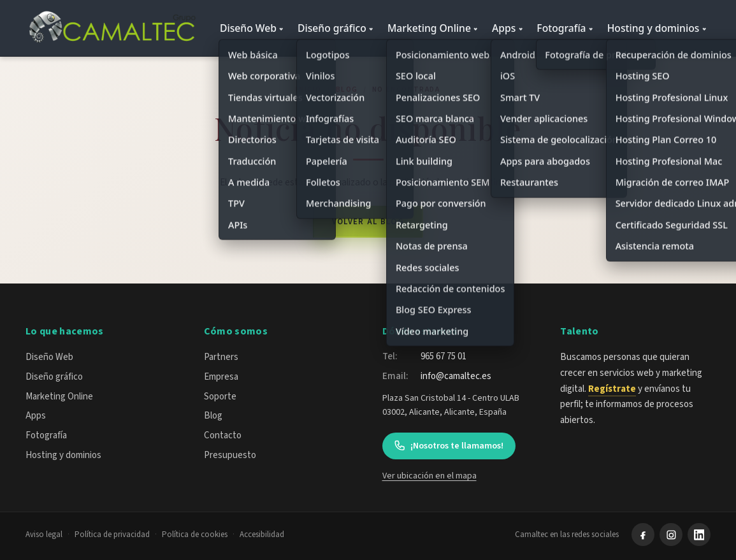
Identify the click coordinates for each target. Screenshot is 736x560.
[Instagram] (671, 535)
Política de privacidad (112, 535)
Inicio (309, 90)
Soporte (220, 397)
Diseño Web (248, 28)
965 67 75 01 (444, 356)
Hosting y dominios (653, 28)
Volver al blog (368, 222)
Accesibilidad (262, 535)
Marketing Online (429, 28)
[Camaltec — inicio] (114, 28)
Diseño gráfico (332, 28)
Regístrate (612, 389)
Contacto (223, 435)
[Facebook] (643, 535)
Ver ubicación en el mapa (429, 476)
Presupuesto (230, 455)
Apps (504, 28)
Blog (347, 90)
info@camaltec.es (456, 376)
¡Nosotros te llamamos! (449, 446)
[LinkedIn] (699, 535)
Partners (221, 357)
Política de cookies (195, 535)
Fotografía (561, 28)
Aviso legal (44, 535)
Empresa (221, 377)
